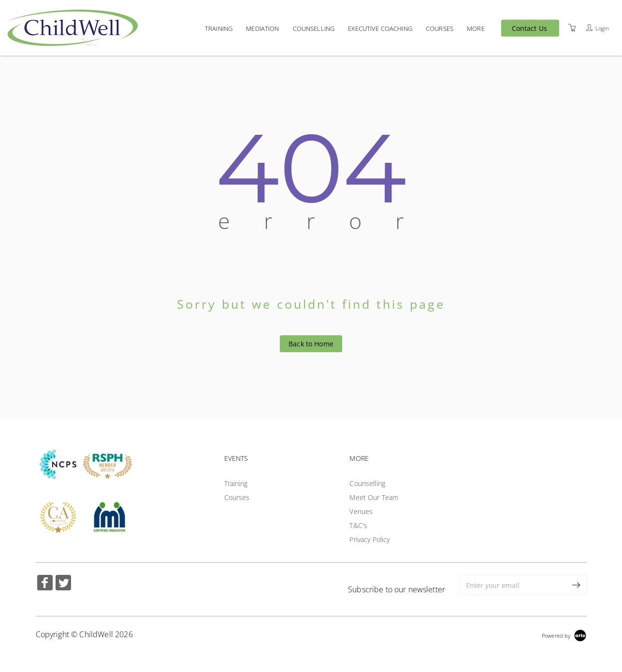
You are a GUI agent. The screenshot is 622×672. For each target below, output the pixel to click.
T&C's (358, 525)
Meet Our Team (374, 497)
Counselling (314, 28)
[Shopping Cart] (572, 27)
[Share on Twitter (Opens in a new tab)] (63, 584)
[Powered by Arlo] (564, 635)
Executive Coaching (380, 28)
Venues (361, 511)
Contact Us (529, 28)
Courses (440, 28)
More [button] (476, 28)
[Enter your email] (513, 585)
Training (219, 28)
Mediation (262, 28)
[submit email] (577, 585)
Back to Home (311, 344)
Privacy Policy (369, 539)
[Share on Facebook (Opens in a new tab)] (45, 584)
